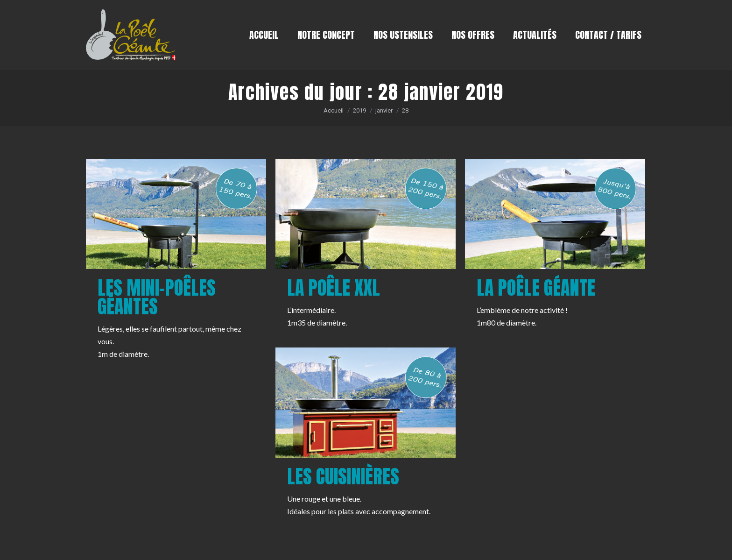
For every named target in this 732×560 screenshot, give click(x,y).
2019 (359, 110)
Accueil (334, 110)
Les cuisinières (343, 476)
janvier (384, 110)
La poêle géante (536, 288)
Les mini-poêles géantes (157, 297)
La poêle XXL (334, 288)
